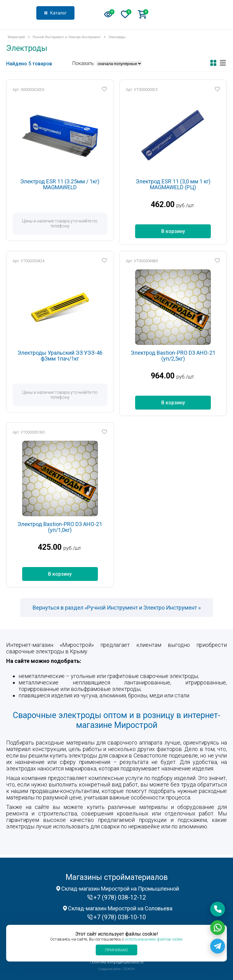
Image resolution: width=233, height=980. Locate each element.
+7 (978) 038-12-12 (198, 14)
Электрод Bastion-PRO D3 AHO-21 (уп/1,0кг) (60, 527)
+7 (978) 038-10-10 (120, 917)
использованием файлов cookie (154, 939)
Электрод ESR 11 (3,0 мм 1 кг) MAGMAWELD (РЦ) (173, 184)
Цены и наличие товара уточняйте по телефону (60, 223)
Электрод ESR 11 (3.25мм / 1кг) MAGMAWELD (60, 184)
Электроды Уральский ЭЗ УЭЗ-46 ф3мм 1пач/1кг (60, 356)
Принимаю (116, 950)
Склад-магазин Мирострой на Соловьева (120, 908)
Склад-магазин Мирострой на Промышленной (120, 889)
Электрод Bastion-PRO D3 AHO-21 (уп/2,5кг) (173, 356)
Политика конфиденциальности (117, 962)
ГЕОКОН (129, 969)
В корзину (173, 231)
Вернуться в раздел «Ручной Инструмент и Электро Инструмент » (117, 608)
